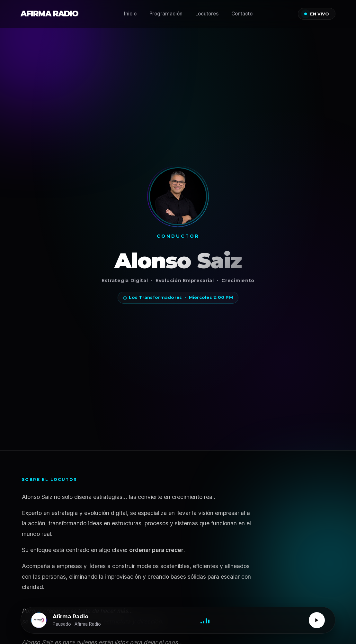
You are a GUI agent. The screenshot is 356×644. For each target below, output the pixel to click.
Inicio (130, 14)
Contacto (242, 14)
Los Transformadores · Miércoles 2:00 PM (178, 297)
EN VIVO (317, 14)
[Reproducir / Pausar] (317, 620)
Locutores (207, 14)
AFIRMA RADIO (49, 14)
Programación (166, 14)
